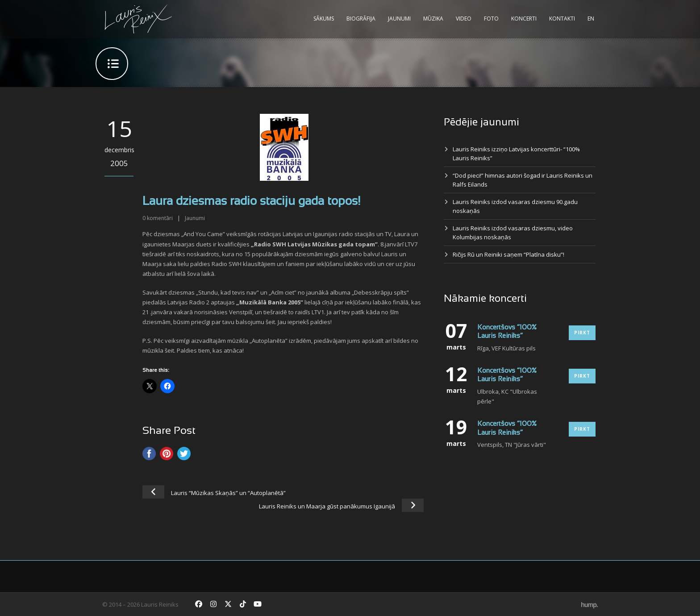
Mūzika (433, 19)
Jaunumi (399, 19)
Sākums (324, 19)
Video (464, 19)
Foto (491, 19)
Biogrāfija (361, 19)
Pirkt (582, 333)
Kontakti (562, 19)
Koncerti (524, 19)
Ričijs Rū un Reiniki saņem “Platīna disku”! (508, 254)
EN (591, 19)
